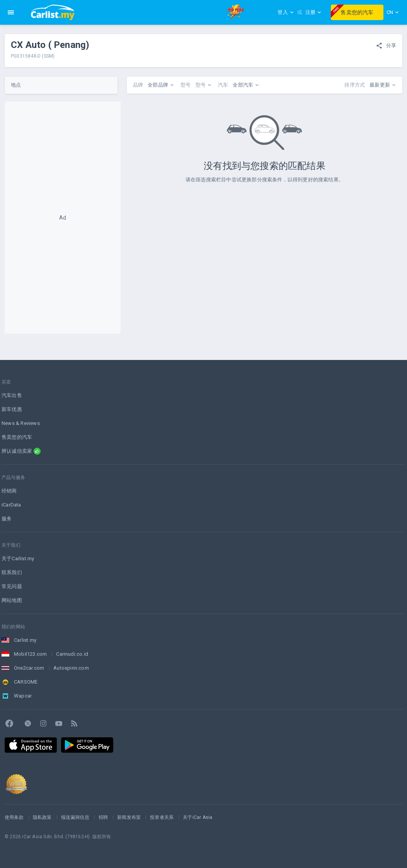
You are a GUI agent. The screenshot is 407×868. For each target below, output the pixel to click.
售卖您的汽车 (352, 11)
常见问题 (12, 586)
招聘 (103, 817)
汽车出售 (12, 395)
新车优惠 (12, 409)
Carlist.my (25, 640)
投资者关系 (162, 817)
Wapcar (23, 696)
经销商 (9, 491)
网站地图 (12, 600)
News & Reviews (21, 423)
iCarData (11, 505)
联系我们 (12, 572)
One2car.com (29, 668)
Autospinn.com (71, 668)
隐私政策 (42, 817)
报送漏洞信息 (75, 817)
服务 (7, 519)
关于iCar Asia (198, 817)
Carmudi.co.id (72, 654)
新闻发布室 (129, 817)
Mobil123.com (30, 654)
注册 (313, 12)
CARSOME (26, 682)
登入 (286, 12)
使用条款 (14, 817)
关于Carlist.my (18, 558)
